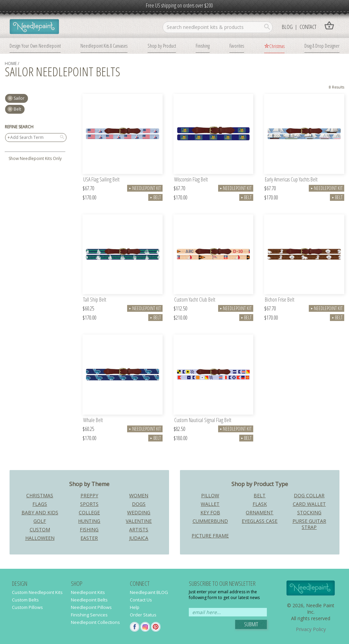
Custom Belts (25, 600)
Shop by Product (162, 46)
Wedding (139, 512)
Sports (89, 504)
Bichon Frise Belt (280, 300)
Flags (40, 504)
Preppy (89, 495)
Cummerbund (210, 521)
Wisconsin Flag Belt (191, 180)
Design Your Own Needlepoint (35, 46)
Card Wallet (309, 504)
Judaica (139, 538)
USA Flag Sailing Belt (101, 180)
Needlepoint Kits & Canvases (104, 46)
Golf (40, 521)
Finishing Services (89, 615)
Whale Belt (93, 421)
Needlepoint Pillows (91, 607)
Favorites (237, 46)
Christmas (277, 46)
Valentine (139, 521)
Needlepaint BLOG (149, 592)
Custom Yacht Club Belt (195, 300)
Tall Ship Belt (95, 300)
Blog (287, 27)
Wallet (210, 504)
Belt (17, 109)
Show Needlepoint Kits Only (35, 158)
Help (135, 607)
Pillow (210, 495)
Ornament (260, 512)
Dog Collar (309, 495)
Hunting (89, 521)
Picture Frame (210, 536)
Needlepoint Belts (89, 600)
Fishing (89, 529)
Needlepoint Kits (88, 592)
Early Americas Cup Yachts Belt (291, 180)
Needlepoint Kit (145, 188)
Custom (40, 529)
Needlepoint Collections (95, 622)
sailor (19, 98)
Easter (89, 538)
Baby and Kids (40, 512)
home (11, 63)
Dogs (139, 504)
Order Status (143, 615)
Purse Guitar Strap (309, 524)
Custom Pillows (27, 607)
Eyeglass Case (260, 521)
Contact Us (141, 600)
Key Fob (210, 512)
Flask (260, 504)
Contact (308, 27)
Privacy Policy (311, 629)
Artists (139, 529)
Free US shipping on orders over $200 (179, 5)
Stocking (309, 512)
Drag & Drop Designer (322, 46)
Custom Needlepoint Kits (37, 592)
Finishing (203, 46)
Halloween (40, 538)
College (89, 512)
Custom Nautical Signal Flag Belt (203, 421)
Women (139, 495)
